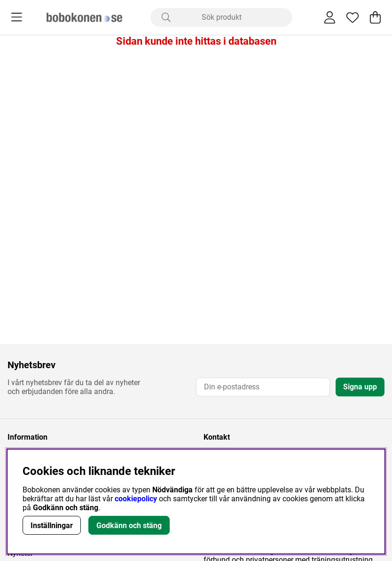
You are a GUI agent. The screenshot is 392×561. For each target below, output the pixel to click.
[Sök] (221, 17)
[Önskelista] (353, 17)
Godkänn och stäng (129, 525)
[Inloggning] (330, 17)
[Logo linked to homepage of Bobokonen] (84, 17)
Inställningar (52, 525)
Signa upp (360, 387)
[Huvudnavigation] (17, 17)
